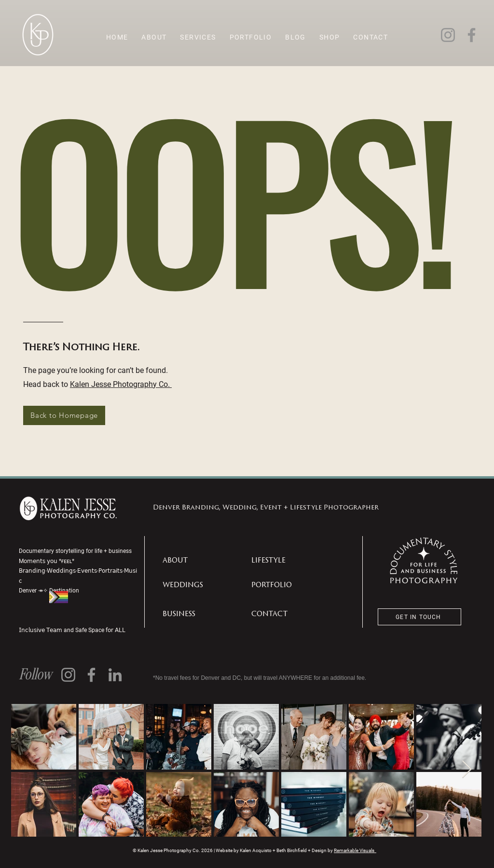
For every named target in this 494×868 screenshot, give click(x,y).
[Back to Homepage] (64, 415)
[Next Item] (467, 770)
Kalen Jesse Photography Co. (121, 384)
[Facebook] (472, 35)
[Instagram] (448, 35)
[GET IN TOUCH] (419, 617)
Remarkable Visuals (355, 850)
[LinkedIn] (115, 675)
